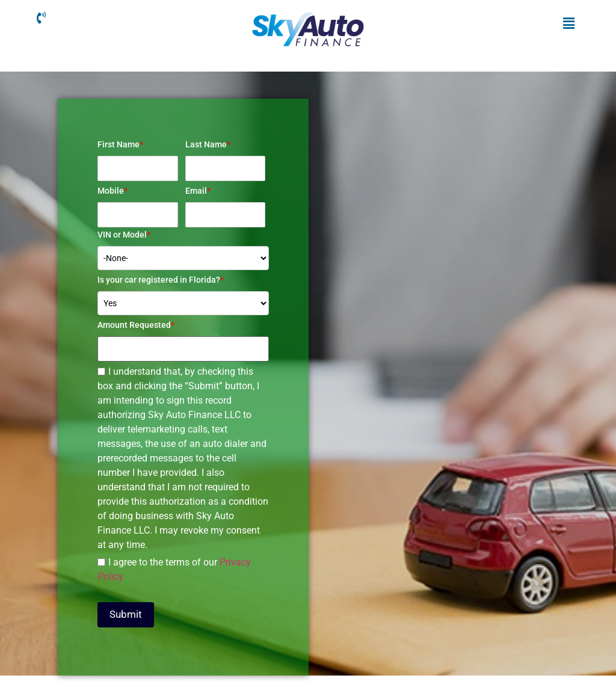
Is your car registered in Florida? (161, 280)
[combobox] (183, 303)
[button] (568, 23)
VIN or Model (124, 235)
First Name (120, 144)
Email (198, 191)
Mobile (112, 191)
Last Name (208, 144)
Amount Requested (136, 325)
